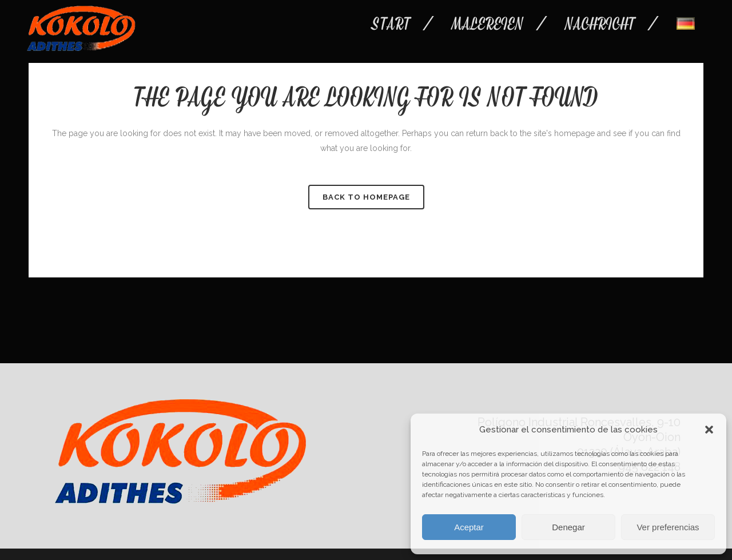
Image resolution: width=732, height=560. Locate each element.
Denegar (568, 527)
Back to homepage (366, 197)
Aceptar (469, 527)
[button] (709, 430)
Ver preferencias (668, 527)
